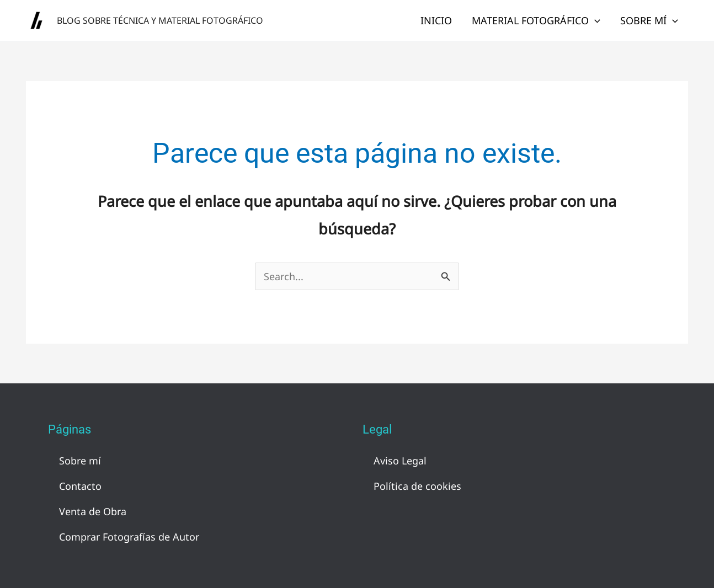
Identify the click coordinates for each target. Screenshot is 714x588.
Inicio (436, 20)
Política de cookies (417, 486)
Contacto (80, 486)
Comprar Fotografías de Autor (129, 537)
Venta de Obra (93, 511)
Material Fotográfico (536, 20)
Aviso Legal (400, 461)
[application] (595, 20)
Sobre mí (649, 20)
